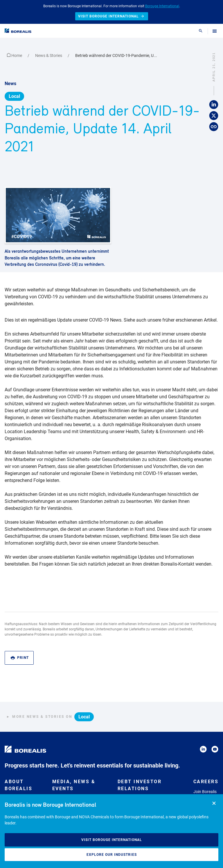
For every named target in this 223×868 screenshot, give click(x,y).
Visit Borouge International (112, 840)
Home (15, 55)
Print (20, 658)
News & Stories (49, 55)
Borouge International (162, 6)
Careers (206, 782)
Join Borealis (205, 792)
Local (14, 96)
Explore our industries (112, 855)
